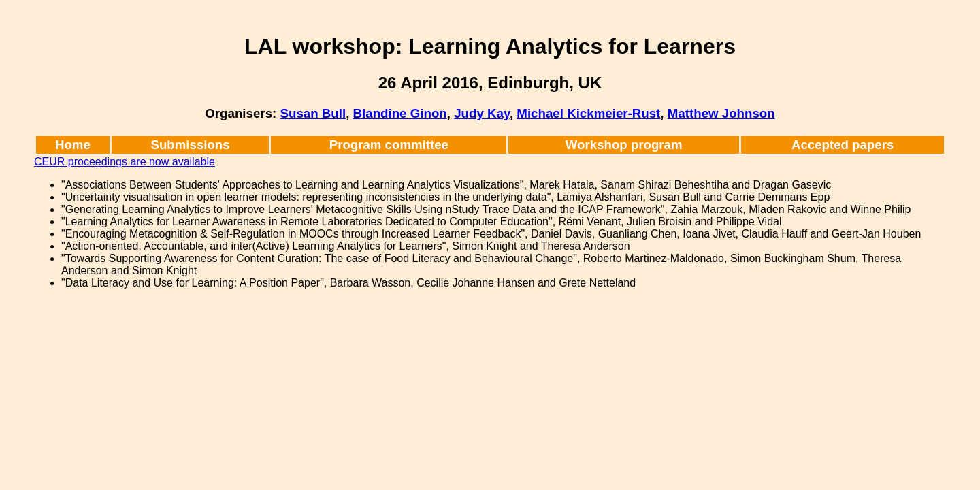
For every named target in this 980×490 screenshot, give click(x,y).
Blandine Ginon (400, 113)
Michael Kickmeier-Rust (588, 113)
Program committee (389, 145)
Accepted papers (843, 145)
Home (73, 145)
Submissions (191, 145)
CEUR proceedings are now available (125, 162)
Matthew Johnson (721, 113)
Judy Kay (482, 113)
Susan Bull (313, 113)
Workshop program (624, 145)
